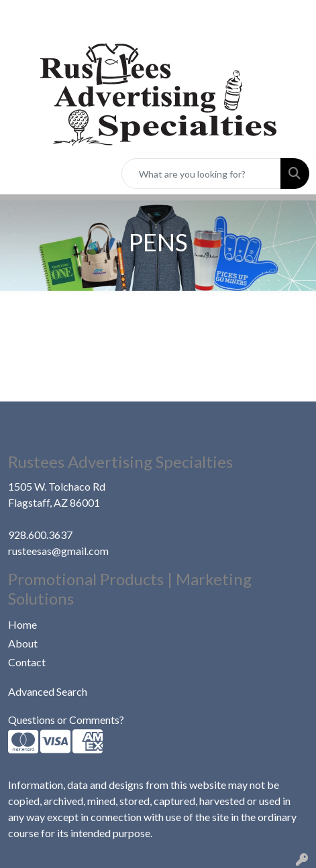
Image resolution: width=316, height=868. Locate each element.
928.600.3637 (40, 535)
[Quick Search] (201, 174)
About (23, 643)
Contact (27, 662)
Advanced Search (48, 691)
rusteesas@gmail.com (58, 551)
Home (22, 624)
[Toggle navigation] (21, 174)
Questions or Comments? (66, 720)
